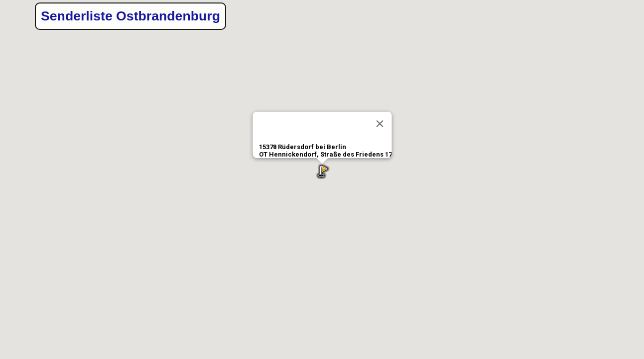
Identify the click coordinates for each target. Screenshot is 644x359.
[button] (322, 172)
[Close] (380, 124)
